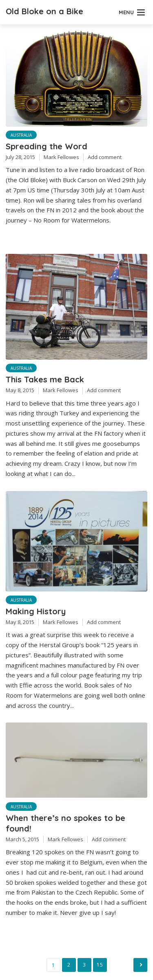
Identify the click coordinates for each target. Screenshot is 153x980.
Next (140, 965)
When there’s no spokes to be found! (65, 823)
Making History (36, 611)
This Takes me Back (45, 379)
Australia (21, 135)
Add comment (105, 157)
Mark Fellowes (61, 157)
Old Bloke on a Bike (44, 11)
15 (100, 965)
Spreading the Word (47, 146)
